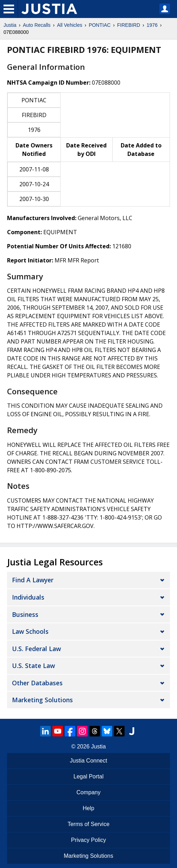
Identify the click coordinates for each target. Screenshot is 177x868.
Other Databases (37, 683)
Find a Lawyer (33, 580)
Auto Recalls (37, 25)
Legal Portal (88, 776)
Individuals (28, 597)
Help (88, 808)
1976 (152, 25)
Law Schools (30, 631)
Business (25, 614)
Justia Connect (89, 761)
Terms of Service (88, 824)
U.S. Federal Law (36, 649)
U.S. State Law (33, 666)
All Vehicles (70, 25)
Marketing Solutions (42, 700)
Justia (10, 25)
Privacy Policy (89, 840)
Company (88, 792)
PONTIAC (100, 25)
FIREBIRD (129, 25)
